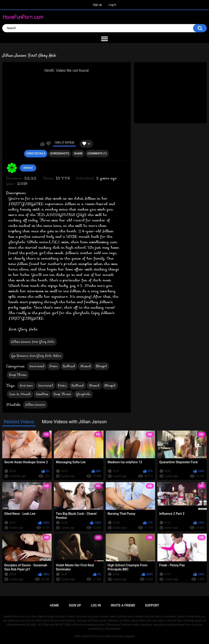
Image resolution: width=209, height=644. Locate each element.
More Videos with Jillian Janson (74, 422)
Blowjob (101, 366)
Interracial (37, 366)
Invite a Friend (123, 605)
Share (78, 154)
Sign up (97, 5)
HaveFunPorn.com (92, 636)
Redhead (69, 366)
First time (26, 385)
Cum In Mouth (20, 394)
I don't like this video (48, 144)
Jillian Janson (35, 405)
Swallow (42, 394)
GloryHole (83, 394)
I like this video (42, 144)
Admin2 (28, 168)
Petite (54, 366)
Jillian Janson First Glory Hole (33, 342)
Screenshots (59, 154)
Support (152, 605)
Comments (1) (97, 154)
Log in (112, 5)
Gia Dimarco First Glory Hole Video (36, 356)
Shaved (86, 366)
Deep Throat (18, 375)
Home (54, 605)
